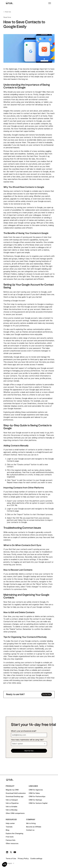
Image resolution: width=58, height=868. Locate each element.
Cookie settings (36, 858)
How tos (8, 12)
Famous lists (11, 840)
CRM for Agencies (36, 790)
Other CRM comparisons (15, 813)
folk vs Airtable (12, 807)
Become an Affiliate (34, 827)
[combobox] (10, 863)
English (10, 863)
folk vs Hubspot (12, 800)
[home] (9, 3)
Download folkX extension (16, 793)
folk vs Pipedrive (12, 803)
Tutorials (9, 827)
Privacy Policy (23, 858)
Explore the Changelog (14, 833)
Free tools (10, 837)
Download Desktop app (15, 796)
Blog (8, 830)
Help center (10, 823)
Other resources (12, 843)
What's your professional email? (24, 731)
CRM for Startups (35, 800)
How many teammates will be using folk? (27, 740)
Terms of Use (11, 858)
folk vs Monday (12, 810)
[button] (5, 864)
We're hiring (31, 823)
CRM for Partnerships (37, 796)
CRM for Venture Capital (38, 803)
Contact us (30, 830)
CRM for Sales (34, 793)
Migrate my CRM (12, 790)
